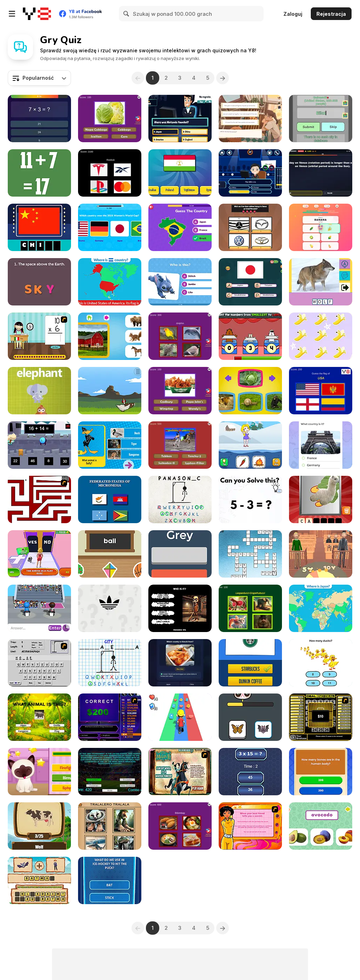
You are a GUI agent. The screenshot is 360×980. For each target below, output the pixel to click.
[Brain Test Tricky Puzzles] (250, 499)
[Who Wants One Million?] (110, 717)
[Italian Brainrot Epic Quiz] (250, 608)
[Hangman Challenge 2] (180, 499)
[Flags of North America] (110, 282)
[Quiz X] (321, 772)
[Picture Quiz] (321, 282)
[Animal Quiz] (39, 717)
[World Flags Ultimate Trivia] (321, 391)
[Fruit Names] (321, 826)
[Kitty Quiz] (39, 772)
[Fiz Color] (180, 554)
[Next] (223, 78)
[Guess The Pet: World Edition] (180, 336)
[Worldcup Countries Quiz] (110, 772)
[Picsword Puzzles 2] (39, 880)
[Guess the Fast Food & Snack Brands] (180, 391)
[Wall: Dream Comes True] (110, 880)
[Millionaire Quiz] (180, 119)
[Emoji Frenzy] (321, 227)
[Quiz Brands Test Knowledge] (110, 173)
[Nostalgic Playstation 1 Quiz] (180, 445)
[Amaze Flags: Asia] (39, 227)
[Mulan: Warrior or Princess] (180, 772)
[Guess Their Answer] (39, 608)
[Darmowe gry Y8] (37, 14)
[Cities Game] (321, 119)
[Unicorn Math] (321, 336)
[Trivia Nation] (321, 173)
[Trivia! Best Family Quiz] (250, 227)
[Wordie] (39, 282)
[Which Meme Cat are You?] (250, 717)
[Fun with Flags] (250, 282)
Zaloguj (293, 14)
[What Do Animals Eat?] (250, 391)
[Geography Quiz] (110, 499)
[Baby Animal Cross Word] (250, 554)
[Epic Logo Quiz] (110, 608)
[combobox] (39, 78)
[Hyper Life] (180, 717)
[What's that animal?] (39, 391)
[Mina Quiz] (39, 826)
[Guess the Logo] (250, 663)
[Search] (127, 14)
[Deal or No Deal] (321, 717)
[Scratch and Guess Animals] (321, 499)
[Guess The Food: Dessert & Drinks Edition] (180, 826)
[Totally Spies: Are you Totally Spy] (250, 826)
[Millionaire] (250, 173)
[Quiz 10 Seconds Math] (39, 119)
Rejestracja (331, 14)
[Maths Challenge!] (250, 772)
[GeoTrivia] (180, 663)
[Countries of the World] (321, 608)
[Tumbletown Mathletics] (250, 336)
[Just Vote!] (321, 445)
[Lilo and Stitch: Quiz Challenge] (180, 282)
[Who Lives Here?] (110, 336)
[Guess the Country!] (180, 227)
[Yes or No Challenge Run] (39, 554)
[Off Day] (250, 119)
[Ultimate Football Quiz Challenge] (110, 227)
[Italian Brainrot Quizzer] (110, 826)
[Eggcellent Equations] (110, 391)
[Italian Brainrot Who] (180, 608)
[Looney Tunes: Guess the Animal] (110, 445)
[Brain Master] (321, 663)
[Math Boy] (39, 445)
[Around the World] (39, 336)
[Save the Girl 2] (250, 445)
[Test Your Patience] (39, 499)
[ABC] (110, 554)
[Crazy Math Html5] (39, 173)
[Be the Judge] (321, 554)
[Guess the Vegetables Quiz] (110, 119)
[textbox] (39, 78)
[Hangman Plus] (39, 663)
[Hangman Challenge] (110, 663)
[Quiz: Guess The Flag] (180, 173)
